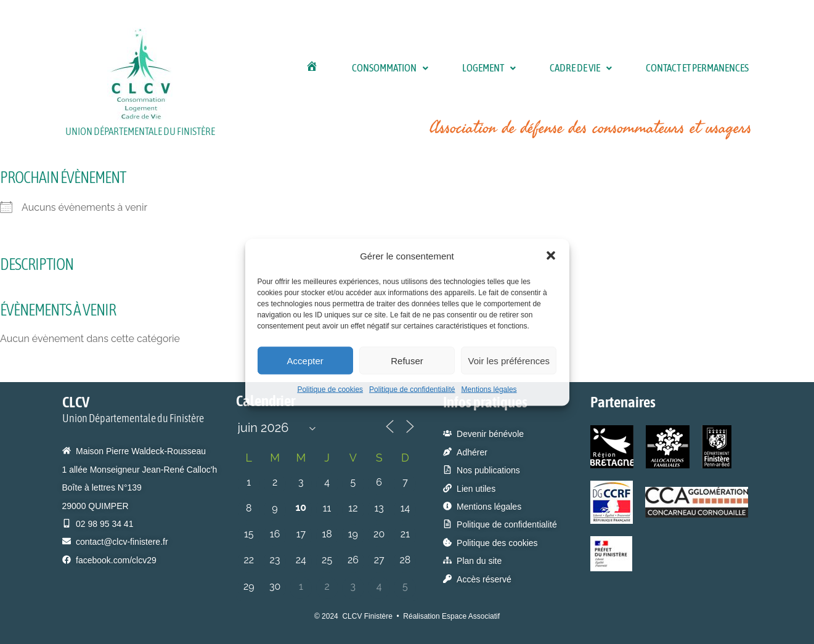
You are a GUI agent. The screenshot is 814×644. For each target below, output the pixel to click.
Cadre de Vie (567, 68)
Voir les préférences (509, 360)
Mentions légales (489, 389)
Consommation (376, 68)
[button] (551, 256)
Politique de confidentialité (412, 389)
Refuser (407, 360)
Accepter (305, 360)
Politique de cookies (330, 389)
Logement (475, 68)
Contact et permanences (690, 68)
